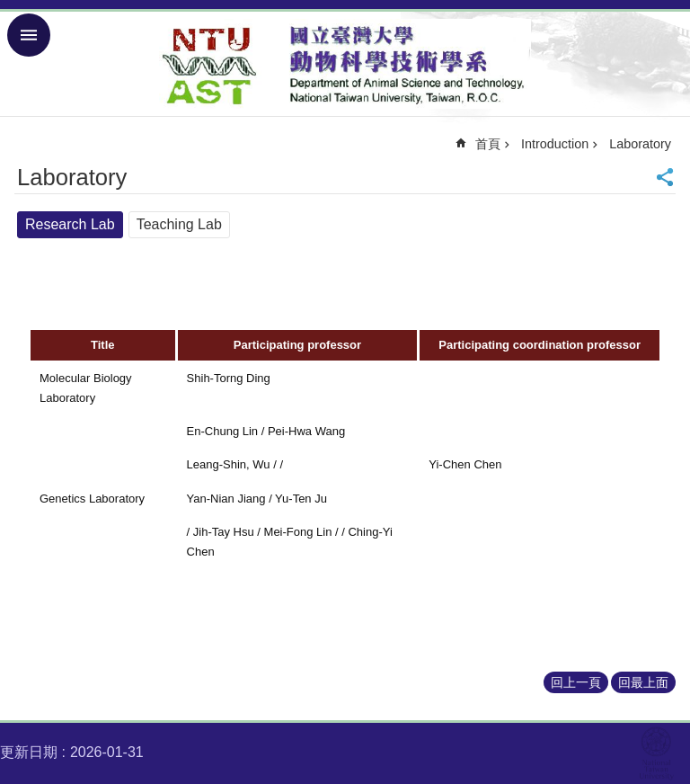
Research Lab (70, 224)
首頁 (488, 144)
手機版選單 (29, 35)
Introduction (555, 144)
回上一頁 (576, 682)
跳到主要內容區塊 (9, 9)
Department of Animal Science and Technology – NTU (345, 64)
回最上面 (643, 682)
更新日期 (29, 752)
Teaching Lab (179, 224)
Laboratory (640, 144)
